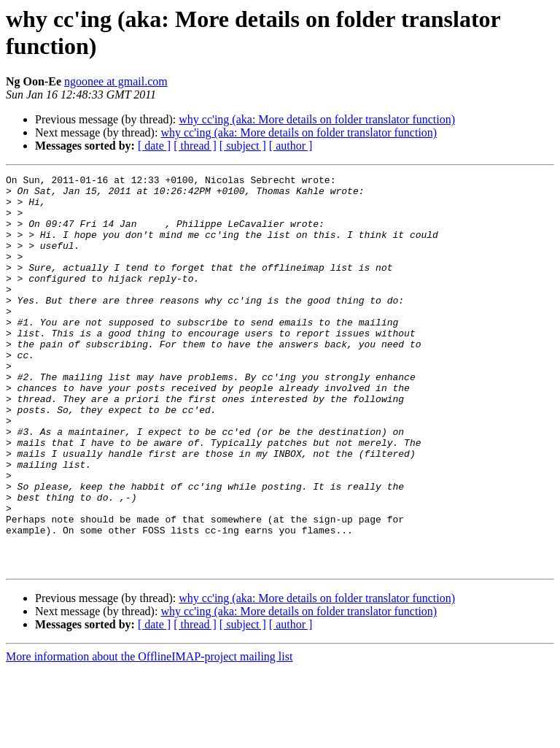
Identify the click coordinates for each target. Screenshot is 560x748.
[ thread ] (195, 146)
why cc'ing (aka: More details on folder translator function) (317, 119)
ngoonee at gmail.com (116, 81)
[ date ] (154, 146)
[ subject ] (243, 146)
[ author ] (291, 146)
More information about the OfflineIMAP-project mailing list (149, 735)
